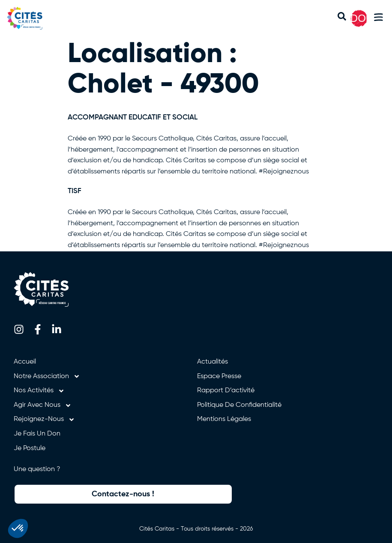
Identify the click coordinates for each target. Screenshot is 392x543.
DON (362, 18)
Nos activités (39, 391)
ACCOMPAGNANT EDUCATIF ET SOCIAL (133, 118)
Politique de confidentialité (239, 405)
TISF (75, 191)
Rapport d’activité (226, 391)
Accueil (25, 362)
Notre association (47, 377)
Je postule (30, 448)
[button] (379, 18)
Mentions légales (224, 419)
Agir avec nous (43, 406)
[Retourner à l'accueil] (29, 18)
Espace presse (219, 376)
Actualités (212, 362)
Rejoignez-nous (44, 420)
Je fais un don (37, 434)
